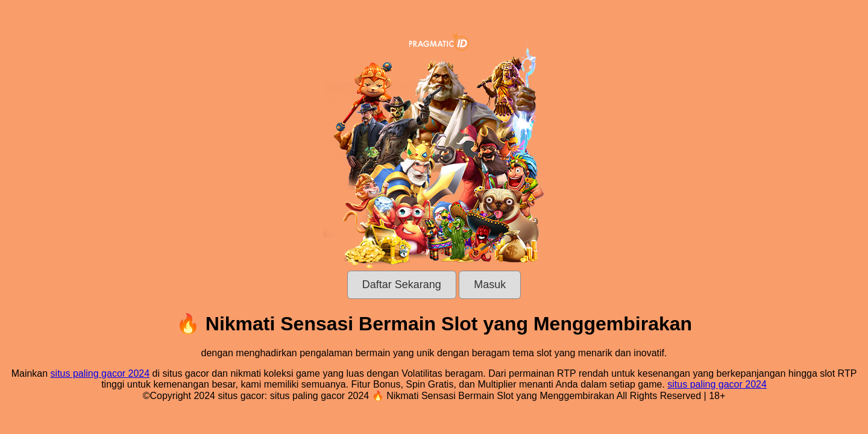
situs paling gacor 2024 (100, 373)
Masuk (490, 285)
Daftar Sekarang (402, 285)
